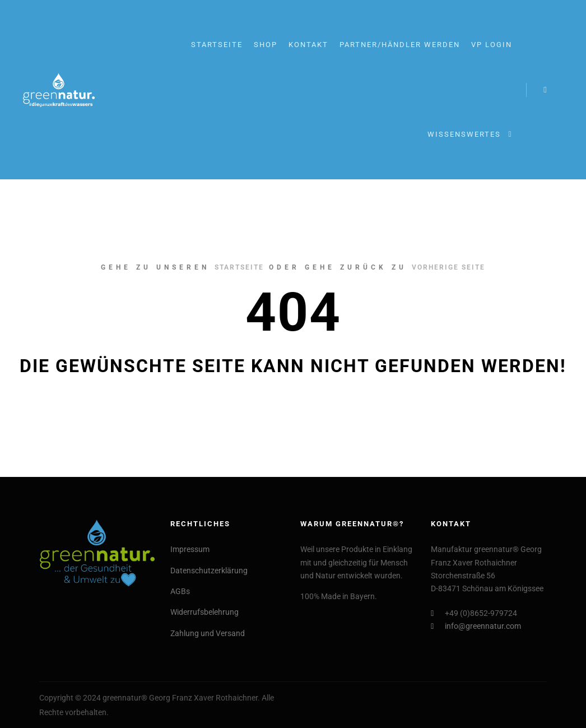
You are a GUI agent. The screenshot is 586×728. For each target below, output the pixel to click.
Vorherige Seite (448, 267)
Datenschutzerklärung (209, 571)
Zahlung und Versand (208, 633)
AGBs (180, 591)
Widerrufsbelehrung (204, 612)
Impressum (190, 549)
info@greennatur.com (476, 626)
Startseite (239, 267)
